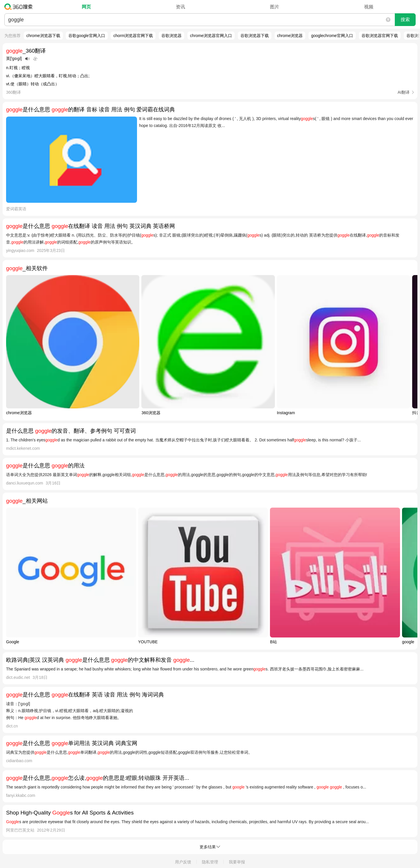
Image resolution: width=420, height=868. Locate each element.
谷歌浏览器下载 (255, 36)
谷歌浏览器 (171, 36)
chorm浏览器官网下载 (133, 36)
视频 (369, 7)
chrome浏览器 (290, 36)
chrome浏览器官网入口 (211, 36)
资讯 (180, 7)
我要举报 (237, 862)
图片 (275, 7)
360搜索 (20, 7)
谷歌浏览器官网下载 (380, 36)
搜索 (405, 20)
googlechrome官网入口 (332, 36)
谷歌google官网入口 (87, 36)
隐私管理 (210, 862)
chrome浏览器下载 (43, 36)
